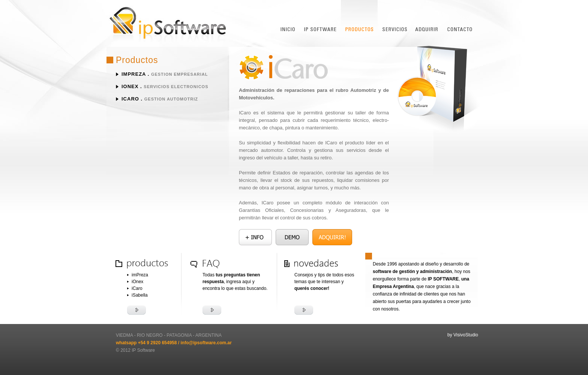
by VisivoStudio (463, 335)
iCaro (130, 99)
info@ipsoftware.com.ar (206, 343)
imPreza (134, 74)
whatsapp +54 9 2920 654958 (146, 343)
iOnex (130, 86)
